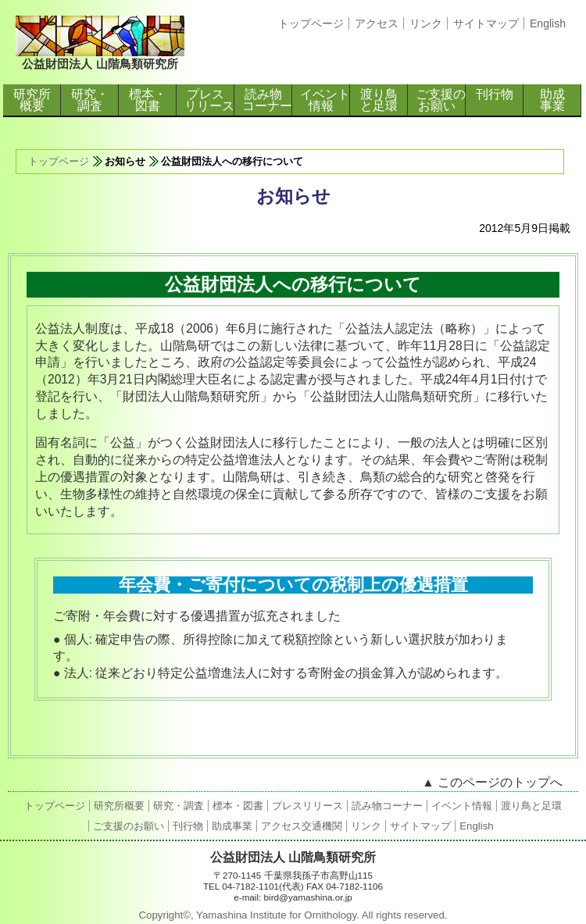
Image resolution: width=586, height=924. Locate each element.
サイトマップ (486, 23)
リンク (426, 23)
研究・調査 (90, 100)
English (548, 23)
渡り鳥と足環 (379, 100)
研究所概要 (32, 100)
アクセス (377, 23)
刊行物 (495, 94)
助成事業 (552, 100)
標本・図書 (148, 100)
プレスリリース (209, 100)
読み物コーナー (267, 100)
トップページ (311, 23)
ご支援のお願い (441, 100)
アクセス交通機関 (302, 826)
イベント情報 (325, 100)
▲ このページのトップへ (492, 782)
